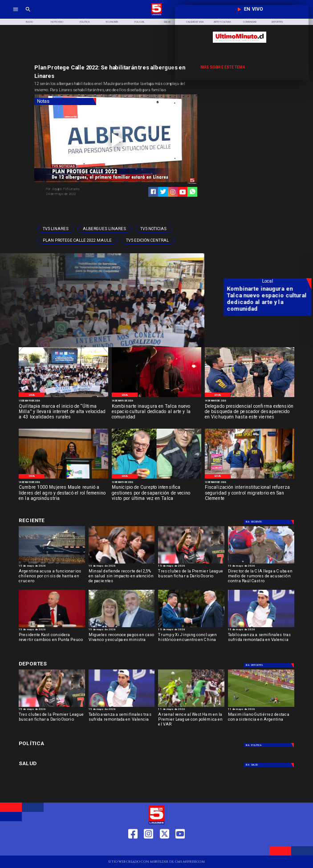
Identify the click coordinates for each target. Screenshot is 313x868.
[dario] (191, 563)
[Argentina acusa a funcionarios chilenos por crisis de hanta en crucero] (52, 577)
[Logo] (156, 15)
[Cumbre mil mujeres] (63, 478)
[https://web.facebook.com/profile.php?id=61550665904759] (133, 848)
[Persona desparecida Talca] (156, 478)
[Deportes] (63, 521)
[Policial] (140, 22)
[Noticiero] (57, 22)
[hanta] (52, 563)
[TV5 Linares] (56, 229)
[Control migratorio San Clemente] (250, 478)
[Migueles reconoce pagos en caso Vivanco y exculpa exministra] (122, 641)
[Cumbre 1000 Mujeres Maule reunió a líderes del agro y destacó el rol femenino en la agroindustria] (63, 493)
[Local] (32, 395)
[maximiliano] (261, 707)
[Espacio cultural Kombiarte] (156, 397)
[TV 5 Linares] (28, 15)
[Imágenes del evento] (63, 397)
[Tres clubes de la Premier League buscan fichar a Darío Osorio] (191, 577)
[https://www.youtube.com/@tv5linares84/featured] (183, 192)
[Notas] (65, 101)
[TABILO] (261, 627)
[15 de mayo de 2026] (63, 401)
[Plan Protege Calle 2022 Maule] (77, 240)
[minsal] (122, 563)
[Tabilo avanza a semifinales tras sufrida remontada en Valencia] (261, 641)
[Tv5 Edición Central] (147, 240)
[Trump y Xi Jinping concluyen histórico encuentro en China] (191, 627)
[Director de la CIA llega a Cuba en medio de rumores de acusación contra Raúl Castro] (261, 563)
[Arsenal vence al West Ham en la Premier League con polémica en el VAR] (191, 721)
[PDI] (250, 397)
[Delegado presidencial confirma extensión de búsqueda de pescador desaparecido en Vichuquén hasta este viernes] (250, 412)
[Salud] (167, 22)
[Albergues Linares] (104, 229)
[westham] (191, 707)
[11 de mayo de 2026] (191, 710)
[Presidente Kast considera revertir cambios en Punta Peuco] (52, 641)
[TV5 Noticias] (153, 229)
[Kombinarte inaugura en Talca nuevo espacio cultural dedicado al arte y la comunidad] (156, 412)
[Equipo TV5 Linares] (79, 189)
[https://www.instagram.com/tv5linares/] (173, 192)
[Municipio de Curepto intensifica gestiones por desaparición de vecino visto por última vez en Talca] (156, 493)
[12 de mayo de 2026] (156, 482)
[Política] (85, 22)
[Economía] (112, 22)
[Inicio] (29, 22)
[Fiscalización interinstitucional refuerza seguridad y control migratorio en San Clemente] (250, 493)
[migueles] (122, 627)
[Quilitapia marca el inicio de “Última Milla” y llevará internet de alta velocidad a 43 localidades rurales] (63, 412)
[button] (56, 229)
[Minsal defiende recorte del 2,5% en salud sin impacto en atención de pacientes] (122, 577)
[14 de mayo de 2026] (156, 401)
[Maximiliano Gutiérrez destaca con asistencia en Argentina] (261, 721)
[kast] (52, 627)
